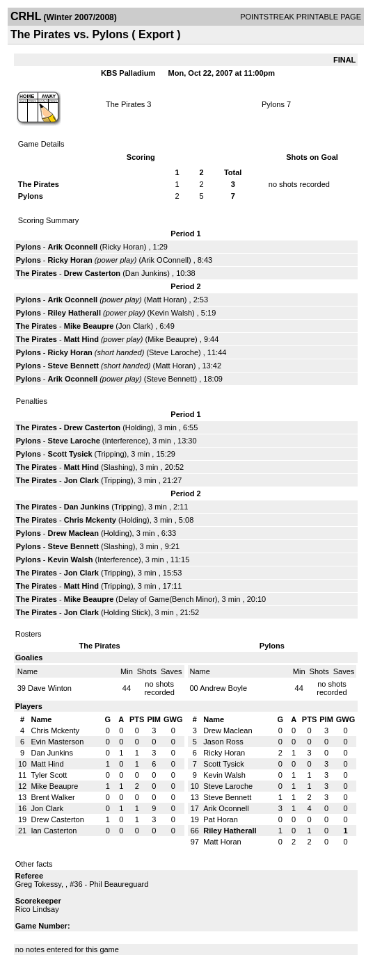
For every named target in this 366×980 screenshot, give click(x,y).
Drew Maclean (73, 533)
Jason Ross (223, 742)
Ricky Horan (123, 247)
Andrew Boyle (223, 688)
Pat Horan (221, 819)
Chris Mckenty (90, 520)
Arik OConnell (165, 260)
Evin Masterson (57, 742)
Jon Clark (134, 326)
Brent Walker (53, 797)
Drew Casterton (92, 273)
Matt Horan (165, 300)
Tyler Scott (49, 775)
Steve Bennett (73, 366)
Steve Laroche (174, 352)
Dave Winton (50, 688)
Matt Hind (81, 339)
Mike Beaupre (89, 326)
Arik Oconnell (73, 247)
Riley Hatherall (74, 313)
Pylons (273, 104)
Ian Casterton (54, 831)
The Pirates (125, 104)
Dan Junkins (146, 273)
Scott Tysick (70, 454)
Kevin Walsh (171, 313)
